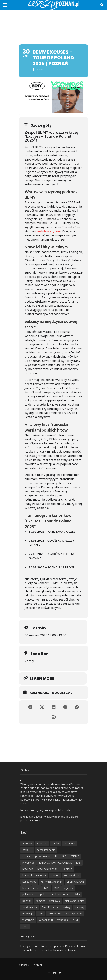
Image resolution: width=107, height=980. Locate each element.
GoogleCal (62, 693)
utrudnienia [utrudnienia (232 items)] (55, 914)
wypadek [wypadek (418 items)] (63, 920)
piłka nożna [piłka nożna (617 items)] (29, 895)
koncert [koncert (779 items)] (55, 875)
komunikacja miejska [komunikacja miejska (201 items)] (34, 875)
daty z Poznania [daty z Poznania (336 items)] (46, 850)
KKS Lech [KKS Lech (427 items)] (28, 869)
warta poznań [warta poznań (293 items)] (74, 914)
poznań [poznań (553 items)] (27, 901)
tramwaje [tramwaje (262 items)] (28, 914)
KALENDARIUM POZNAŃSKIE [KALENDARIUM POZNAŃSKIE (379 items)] (55, 863)
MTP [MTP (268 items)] (56, 888)
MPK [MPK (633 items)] (47, 888)
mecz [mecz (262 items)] (36, 888)
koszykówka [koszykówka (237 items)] (29, 882)
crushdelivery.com (48, 231)
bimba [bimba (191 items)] (56, 843)
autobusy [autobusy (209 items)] (42, 843)
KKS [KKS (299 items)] (78, 863)
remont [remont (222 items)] (40, 901)
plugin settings (66, 950)
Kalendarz (39, 693)
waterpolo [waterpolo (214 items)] (28, 920)
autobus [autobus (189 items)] (27, 843)
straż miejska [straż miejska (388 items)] (30, 907)
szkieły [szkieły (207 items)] (66, 907)
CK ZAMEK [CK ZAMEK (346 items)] (70, 843)
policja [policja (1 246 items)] (44, 895)
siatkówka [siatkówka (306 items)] (55, 901)
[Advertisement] (54, 24)
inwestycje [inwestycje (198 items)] (29, 863)
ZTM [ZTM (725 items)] (25, 926)
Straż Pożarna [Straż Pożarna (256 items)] (50, 907)
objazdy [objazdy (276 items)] (68, 888)
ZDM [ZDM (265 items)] (75, 920)
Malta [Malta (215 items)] (26, 888)
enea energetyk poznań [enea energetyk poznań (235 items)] (37, 856)
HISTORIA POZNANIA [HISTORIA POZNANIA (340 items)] (67, 856)
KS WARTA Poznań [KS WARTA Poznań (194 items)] (52, 882)
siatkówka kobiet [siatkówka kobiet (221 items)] (75, 901)
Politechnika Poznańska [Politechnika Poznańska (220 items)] (66, 895)
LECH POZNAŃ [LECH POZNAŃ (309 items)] (75, 882)
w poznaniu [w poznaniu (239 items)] (46, 920)
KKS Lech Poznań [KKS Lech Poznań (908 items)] (47, 869)
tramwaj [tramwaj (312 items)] (79, 907)
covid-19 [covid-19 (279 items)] (27, 850)
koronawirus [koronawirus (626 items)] (71, 875)
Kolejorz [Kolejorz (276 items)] (67, 869)
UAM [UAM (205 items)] (41, 914)
